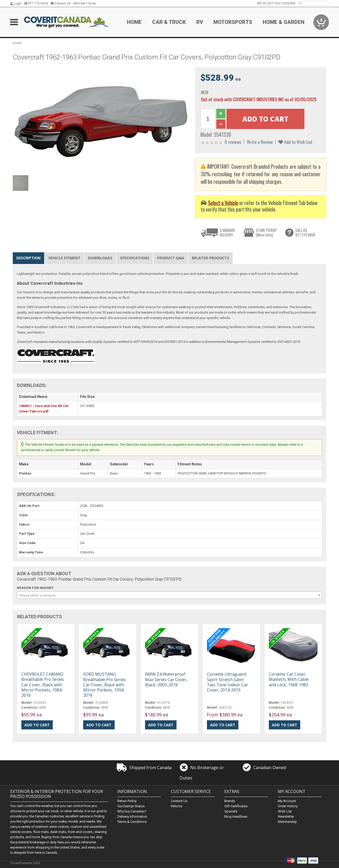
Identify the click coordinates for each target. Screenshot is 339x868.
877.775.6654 (36, 3)
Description (28, 258)
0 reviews (233, 142)
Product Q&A (171, 258)
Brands (230, 801)
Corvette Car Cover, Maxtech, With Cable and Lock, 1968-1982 (289, 679)
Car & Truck (169, 22)
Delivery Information (132, 816)
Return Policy (127, 801)
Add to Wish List (295, 142)
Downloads (100, 258)
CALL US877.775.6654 (305, 232)
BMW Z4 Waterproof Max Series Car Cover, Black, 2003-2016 (166, 679)
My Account (287, 801)
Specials (231, 811)
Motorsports (233, 22)
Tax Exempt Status (131, 806)
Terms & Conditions (132, 822)
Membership (287, 822)
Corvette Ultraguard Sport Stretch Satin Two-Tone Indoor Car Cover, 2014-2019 (227, 682)
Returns (177, 806)
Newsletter (286, 816)
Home (134, 22)
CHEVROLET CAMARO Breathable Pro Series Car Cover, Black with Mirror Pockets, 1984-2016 (43, 685)
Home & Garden (283, 22)
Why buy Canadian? (132, 811)
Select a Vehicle (223, 203)
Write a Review (260, 142)
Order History (288, 806)
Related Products (210, 258)
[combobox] (169, 595)
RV (200, 22)
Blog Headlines (236, 816)
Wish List (285, 811)
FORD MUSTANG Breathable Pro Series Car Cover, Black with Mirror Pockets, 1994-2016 (105, 685)
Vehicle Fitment (64, 258)
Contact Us (61, 3)
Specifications (135, 258)
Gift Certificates (236, 806)
